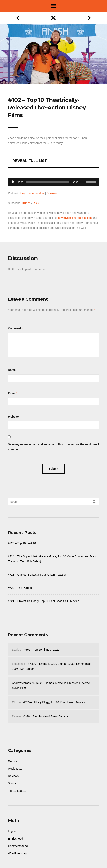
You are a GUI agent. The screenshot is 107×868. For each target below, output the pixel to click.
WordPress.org (17, 853)
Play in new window (32, 193)
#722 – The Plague (20, 588)
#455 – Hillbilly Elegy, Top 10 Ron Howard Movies (54, 702)
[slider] (48, 182)
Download (53, 193)
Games (13, 761)
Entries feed (16, 839)
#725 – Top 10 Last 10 (22, 543)
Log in (12, 831)
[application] (53, 181)
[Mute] (83, 176)
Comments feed (18, 846)
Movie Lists (15, 769)
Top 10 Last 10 (17, 791)
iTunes (26, 203)
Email (12, 393)
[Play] (13, 182)
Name (12, 370)
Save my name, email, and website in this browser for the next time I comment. (53, 447)
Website (13, 417)
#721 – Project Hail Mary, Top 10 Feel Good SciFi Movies (44, 601)
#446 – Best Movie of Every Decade (46, 716)
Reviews (13, 776)
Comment (15, 328)
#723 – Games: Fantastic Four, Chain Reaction (37, 575)
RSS (36, 203)
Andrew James (21, 683)
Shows (12, 783)
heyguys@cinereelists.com (75, 218)
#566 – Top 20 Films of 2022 (42, 650)
